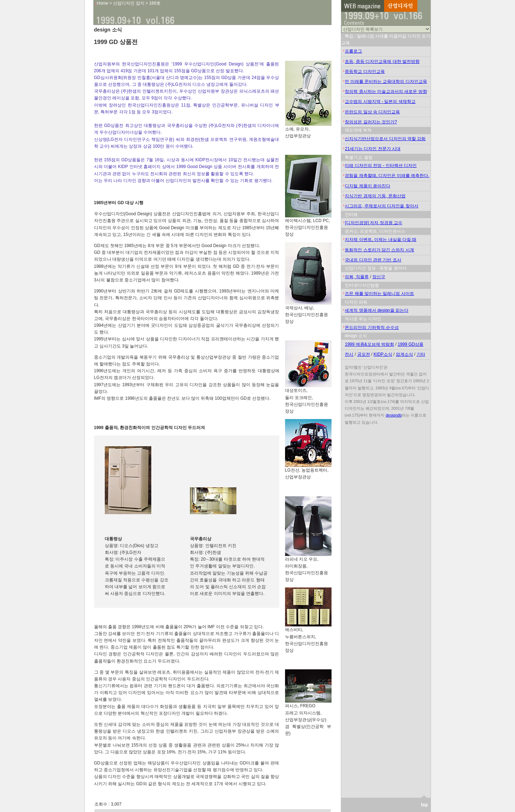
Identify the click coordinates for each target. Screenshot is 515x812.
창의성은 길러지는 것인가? (371, 122)
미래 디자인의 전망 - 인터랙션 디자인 (381, 166)
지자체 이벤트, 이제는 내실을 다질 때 (381, 240)
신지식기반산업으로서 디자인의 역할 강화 (385, 139)
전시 (349, 354)
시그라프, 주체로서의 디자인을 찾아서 (381, 206)
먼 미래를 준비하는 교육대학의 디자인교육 (386, 82)
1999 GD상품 (411, 344)
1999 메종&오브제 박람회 (369, 344)
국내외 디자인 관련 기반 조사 (373, 260)
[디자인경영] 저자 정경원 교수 (374, 223)
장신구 (379, 277)
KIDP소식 (383, 354)
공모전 (364, 354)
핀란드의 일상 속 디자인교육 (372, 112)
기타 (421, 354)
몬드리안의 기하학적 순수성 (372, 328)
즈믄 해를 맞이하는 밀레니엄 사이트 (379, 294)
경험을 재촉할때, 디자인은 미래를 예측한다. (387, 176)
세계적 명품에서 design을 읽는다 (376, 310)
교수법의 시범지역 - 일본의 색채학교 (380, 102)
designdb (394, 415)
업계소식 (404, 354)
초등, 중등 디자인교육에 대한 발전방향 (382, 61)
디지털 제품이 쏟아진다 (367, 186)
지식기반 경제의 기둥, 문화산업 (375, 196)
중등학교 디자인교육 (365, 72)
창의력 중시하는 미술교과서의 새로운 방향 (386, 92)
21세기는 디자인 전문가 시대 (372, 149)
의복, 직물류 (357, 277)
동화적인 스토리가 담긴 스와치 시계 (379, 250)
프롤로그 (353, 51)
